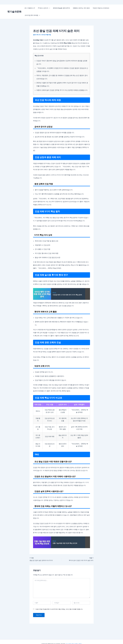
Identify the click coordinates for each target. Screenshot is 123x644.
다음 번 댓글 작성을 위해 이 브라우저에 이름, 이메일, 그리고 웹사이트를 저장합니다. (59, 609)
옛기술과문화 (14, 12)
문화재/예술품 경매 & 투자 (61, 8)
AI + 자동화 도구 (30, 8)
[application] (49, 8)
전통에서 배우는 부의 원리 (81, 8)
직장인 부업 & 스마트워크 (101, 8)
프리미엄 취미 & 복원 (32, 15)
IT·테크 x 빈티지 (44, 8)
